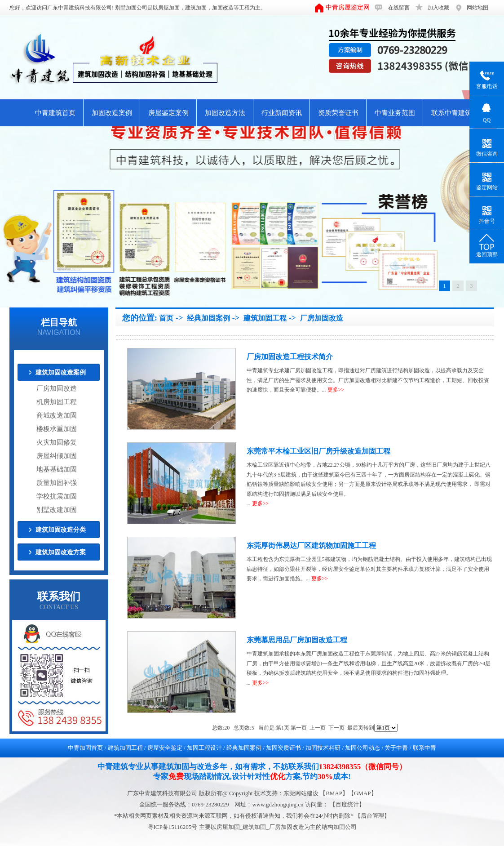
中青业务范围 (395, 113)
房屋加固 (169, 8)
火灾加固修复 (57, 442)
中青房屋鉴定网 (348, 7)
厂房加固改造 (57, 388)
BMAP (334, 793)
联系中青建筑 (451, 113)
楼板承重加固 (57, 429)
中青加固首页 (85, 748)
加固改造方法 (225, 113)
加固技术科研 (323, 748)
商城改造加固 (57, 415)
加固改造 (223, 8)
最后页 (355, 728)
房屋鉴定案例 (168, 113)
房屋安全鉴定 (165, 748)
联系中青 (424, 748)
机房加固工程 (57, 402)
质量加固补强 (57, 483)
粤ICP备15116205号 (173, 827)
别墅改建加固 (57, 510)
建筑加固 (196, 8)
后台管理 (372, 816)
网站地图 (477, 8)
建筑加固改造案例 (61, 372)
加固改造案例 (112, 113)
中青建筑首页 (55, 113)
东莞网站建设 (301, 793)
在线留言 (399, 8)
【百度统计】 (347, 804)
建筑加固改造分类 (61, 530)
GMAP (363, 793)
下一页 (336, 728)
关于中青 (396, 748)
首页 (166, 318)
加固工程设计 (204, 748)
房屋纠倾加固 (57, 456)
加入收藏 (438, 8)
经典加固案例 (208, 318)
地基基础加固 (57, 469)
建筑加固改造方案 (61, 552)
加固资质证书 (283, 748)
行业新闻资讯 (282, 113)
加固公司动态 (363, 748)
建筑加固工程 (265, 318)
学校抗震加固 (57, 496)
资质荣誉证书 (338, 113)
